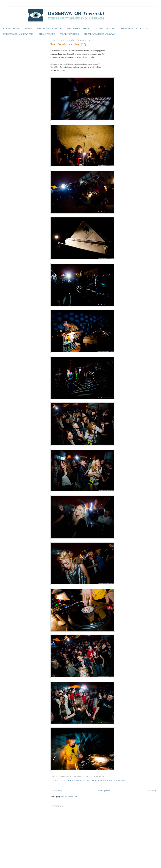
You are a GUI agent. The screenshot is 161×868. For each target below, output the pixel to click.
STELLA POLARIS (47, 34)
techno (109, 780)
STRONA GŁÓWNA (12, 28)
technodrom (120, 780)
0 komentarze (97, 777)
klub (63, 780)
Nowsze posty (56, 791)
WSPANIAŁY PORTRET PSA (50, 28)
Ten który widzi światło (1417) (68, 44)
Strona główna (104, 791)
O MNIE (29, 28)
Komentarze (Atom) (69, 796)
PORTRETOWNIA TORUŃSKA (135, 28)
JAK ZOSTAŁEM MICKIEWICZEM (19, 34)
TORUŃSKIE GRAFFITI (106, 28)
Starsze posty (151, 791)
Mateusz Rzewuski (76, 780)
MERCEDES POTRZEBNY (79, 28)
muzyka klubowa (95, 780)
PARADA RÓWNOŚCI (70, 34)
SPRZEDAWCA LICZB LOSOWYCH (100, 34)
